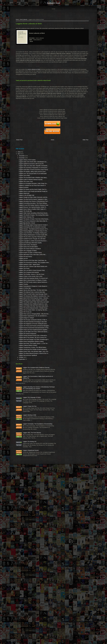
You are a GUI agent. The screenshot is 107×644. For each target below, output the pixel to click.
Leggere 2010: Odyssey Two (27, 254)
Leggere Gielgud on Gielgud (27, 424)
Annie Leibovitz (24, 20)
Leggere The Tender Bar (26, 245)
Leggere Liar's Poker (25, 188)
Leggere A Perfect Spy (25, 371)
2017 (20, 154)
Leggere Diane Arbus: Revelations (29, 302)
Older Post (84, 141)
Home (53, 9)
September (23, 492)
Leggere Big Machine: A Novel (28, 263)
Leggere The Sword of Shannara (28, 451)
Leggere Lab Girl (24, 321)
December (23, 156)
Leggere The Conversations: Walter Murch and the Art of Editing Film (31, 516)
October (22, 490)
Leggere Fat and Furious (26, 319)
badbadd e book (53, 3)
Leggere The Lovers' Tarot (26, 197)
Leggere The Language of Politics (28, 310)
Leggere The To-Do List (26, 414)
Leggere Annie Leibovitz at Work (29, 24)
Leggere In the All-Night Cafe (27, 217)
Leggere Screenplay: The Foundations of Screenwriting (30, 583)
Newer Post (20, 141)
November (23, 158)
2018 (20, 152)
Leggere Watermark (25, 215)
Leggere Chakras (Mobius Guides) (29, 471)
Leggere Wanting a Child (30, 569)
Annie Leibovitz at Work (35, 70)
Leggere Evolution (24, 206)
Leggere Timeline (24, 365)
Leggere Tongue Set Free (30, 557)
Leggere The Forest (25, 337)
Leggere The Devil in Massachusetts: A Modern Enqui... (27, 407)
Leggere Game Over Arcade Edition (29, 304)
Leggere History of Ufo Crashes (28, 160)
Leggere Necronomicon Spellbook (29, 488)
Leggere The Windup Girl (30, 609)
